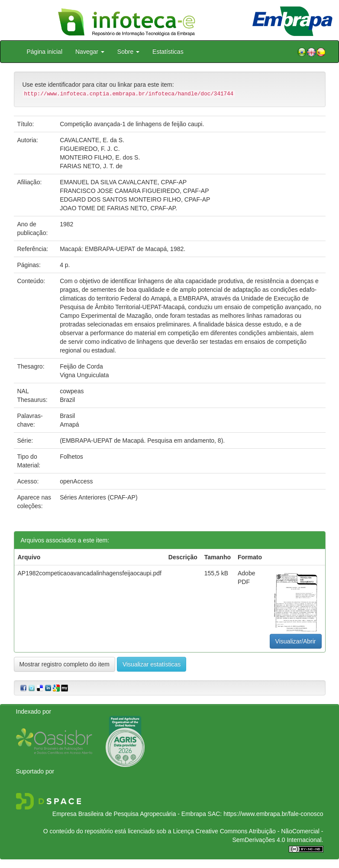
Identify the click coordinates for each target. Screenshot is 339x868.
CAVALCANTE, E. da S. (92, 140)
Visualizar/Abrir (296, 641)
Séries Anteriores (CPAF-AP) (98, 497)
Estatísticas (168, 52)
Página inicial (45, 52)
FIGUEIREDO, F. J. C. (90, 149)
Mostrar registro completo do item (65, 664)
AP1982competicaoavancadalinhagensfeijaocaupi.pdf (90, 573)
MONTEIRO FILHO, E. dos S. (100, 157)
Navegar (90, 52)
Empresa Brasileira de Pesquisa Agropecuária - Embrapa (129, 814)
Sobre (128, 52)
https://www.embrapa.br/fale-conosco (273, 814)
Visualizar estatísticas (152, 664)
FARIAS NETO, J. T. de (91, 166)
